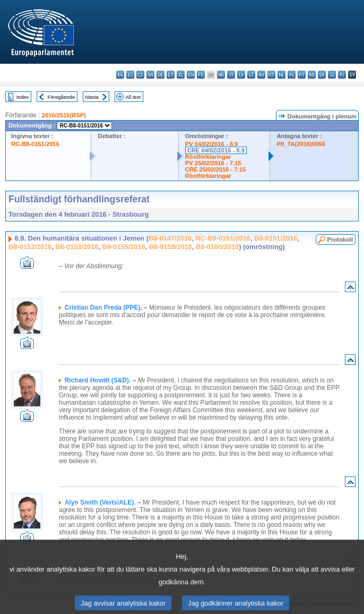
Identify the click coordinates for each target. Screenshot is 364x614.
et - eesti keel (171, 75)
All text (133, 97)
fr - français (201, 75)
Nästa (92, 97)
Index (23, 97)
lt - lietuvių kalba (251, 75)
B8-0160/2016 (217, 247)
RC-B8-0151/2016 (35, 144)
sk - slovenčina (322, 75)
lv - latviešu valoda (241, 75)
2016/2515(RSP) (64, 115)
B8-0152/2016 (30, 247)
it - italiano (231, 75)
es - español (130, 75)
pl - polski (292, 75)
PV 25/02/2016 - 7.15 (213, 163)
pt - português (302, 75)
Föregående (62, 97)
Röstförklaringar (208, 157)
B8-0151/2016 (276, 238)
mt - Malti (271, 75)
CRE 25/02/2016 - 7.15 (215, 169)
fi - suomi (342, 75)
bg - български (120, 75)
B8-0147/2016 (170, 238)
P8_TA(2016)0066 (301, 144)
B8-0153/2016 (77, 247)
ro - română (312, 75)
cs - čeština (140, 75)
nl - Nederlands (281, 75)
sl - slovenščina (332, 75)
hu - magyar (261, 75)
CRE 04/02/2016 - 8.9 (216, 150)
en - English (191, 75)
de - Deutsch (161, 75)
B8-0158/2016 (171, 247)
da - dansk (150, 75)
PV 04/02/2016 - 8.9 (212, 144)
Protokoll (340, 240)
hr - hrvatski (221, 75)
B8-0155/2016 (124, 247)
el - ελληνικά (181, 75)
